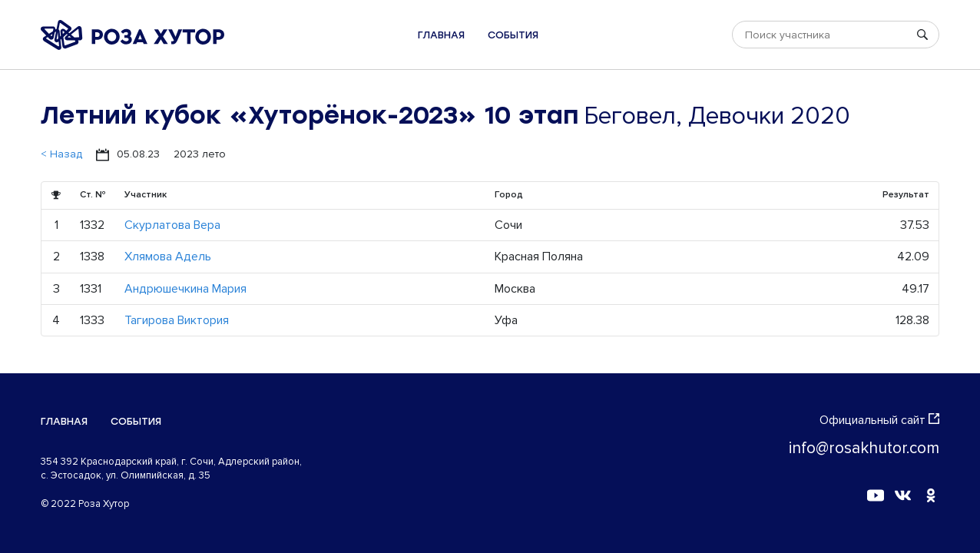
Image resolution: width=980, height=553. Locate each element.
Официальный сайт (879, 420)
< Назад (61, 154)
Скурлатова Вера (172, 225)
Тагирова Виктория (177, 320)
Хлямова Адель (168, 257)
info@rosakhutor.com (864, 448)
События (513, 35)
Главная (441, 35)
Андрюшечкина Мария (185, 289)
